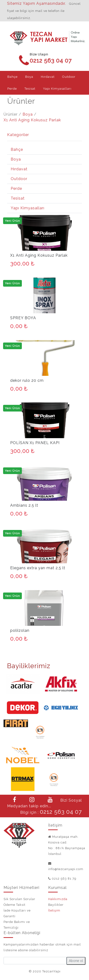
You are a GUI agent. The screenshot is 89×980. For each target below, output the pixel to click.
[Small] (35, 961)
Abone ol (76, 961)
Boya (28, 114)
